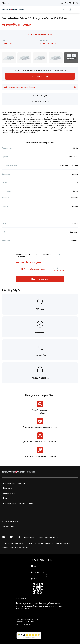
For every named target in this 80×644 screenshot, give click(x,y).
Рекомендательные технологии (15, 548)
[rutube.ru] (11, 537)
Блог (5, 498)
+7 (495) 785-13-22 (69, 3)
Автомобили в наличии (14, 483)
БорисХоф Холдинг (29, 619)
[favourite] (64, 9)
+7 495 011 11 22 (48, 43)
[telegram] (19, 538)
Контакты (8, 488)
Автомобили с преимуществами (18, 503)
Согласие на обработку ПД (13, 543)
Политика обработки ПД (48, 538)
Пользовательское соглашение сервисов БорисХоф (49, 543)
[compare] (70, 9)
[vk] (4, 538)
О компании (9, 493)
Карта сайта (29, 538)
